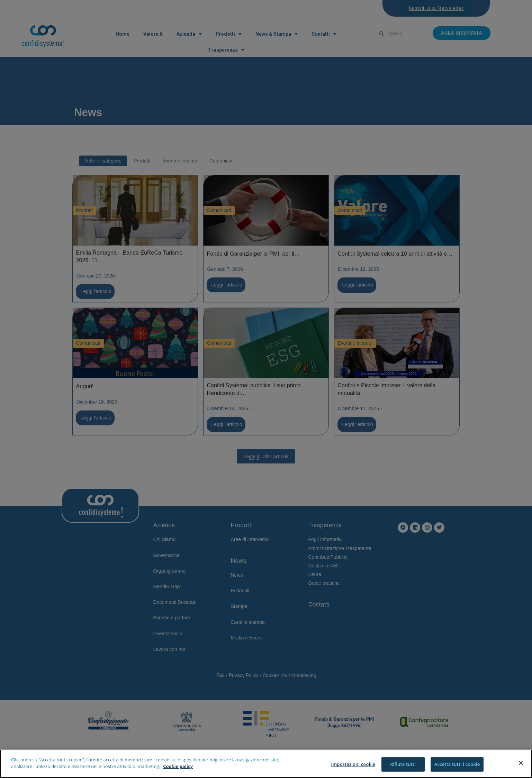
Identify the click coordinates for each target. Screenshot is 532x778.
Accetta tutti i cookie (457, 764)
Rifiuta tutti (403, 764)
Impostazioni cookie (353, 764)
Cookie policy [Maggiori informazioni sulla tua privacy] (178, 766)
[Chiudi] (521, 763)
